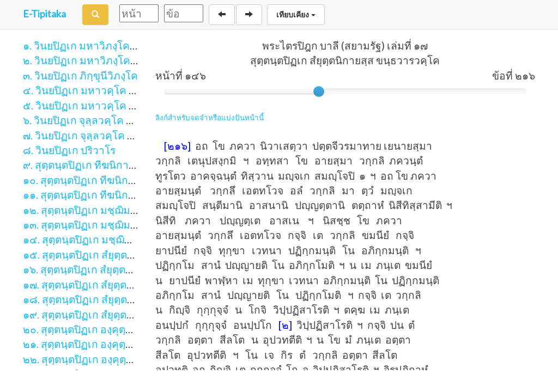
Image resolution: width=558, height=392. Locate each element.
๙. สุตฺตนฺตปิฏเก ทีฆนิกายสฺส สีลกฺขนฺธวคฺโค (119, 165)
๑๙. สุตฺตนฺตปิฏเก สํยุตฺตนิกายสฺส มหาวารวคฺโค (127, 314)
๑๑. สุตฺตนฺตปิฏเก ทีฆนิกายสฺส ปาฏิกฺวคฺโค (115, 195)
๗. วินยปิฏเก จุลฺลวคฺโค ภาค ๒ (90, 135)
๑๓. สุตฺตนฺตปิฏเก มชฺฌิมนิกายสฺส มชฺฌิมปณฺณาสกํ (135, 225)
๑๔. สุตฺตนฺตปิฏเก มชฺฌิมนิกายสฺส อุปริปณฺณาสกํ (129, 239)
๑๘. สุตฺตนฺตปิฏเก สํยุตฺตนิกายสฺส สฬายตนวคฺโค (128, 299)
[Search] (95, 15)
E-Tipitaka (44, 14)
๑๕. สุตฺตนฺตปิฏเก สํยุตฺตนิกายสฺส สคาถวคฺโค (121, 255)
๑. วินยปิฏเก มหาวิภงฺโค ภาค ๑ (92, 45)
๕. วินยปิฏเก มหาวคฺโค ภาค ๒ (90, 105)
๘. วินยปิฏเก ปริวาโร (69, 150)
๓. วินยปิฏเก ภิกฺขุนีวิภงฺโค (80, 75)
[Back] (222, 15)
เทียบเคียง (296, 15)
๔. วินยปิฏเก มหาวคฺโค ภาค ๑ (90, 90)
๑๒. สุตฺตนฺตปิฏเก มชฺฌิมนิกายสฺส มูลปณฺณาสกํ (126, 210)
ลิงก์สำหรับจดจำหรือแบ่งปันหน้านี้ (210, 118)
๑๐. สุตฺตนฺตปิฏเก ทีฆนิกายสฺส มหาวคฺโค (112, 180)
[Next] (249, 15)
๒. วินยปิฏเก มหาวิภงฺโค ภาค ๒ (92, 60)
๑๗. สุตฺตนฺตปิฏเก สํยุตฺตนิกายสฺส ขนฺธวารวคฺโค (127, 284)
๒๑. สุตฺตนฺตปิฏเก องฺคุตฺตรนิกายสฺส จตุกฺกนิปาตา (129, 344)
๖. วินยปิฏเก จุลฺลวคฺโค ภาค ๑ (89, 120)
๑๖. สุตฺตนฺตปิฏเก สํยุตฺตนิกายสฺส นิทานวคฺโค (121, 269)
